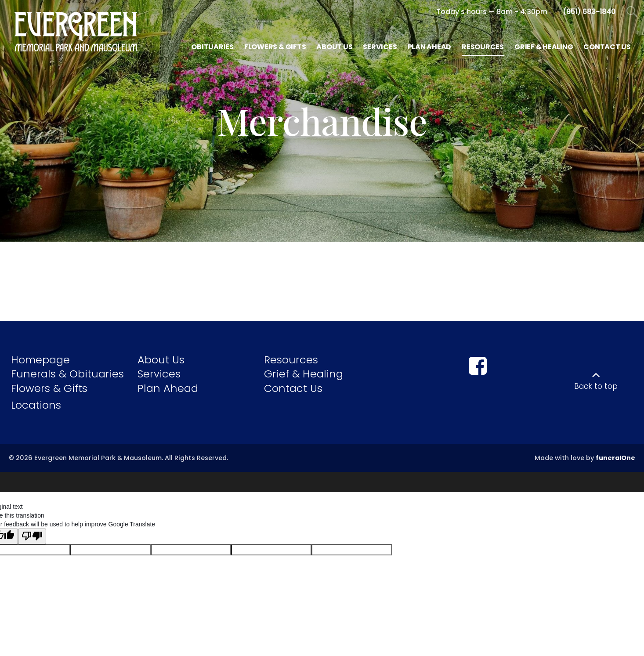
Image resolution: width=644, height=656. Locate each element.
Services (159, 374)
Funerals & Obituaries (67, 374)
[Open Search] (632, 12)
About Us (161, 360)
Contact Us (293, 388)
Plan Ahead (168, 388)
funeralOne (615, 458)
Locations (36, 405)
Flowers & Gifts (49, 388)
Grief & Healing (304, 374)
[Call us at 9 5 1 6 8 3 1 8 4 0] (589, 12)
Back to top (596, 386)
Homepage (40, 360)
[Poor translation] (32, 532)
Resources (291, 360)
